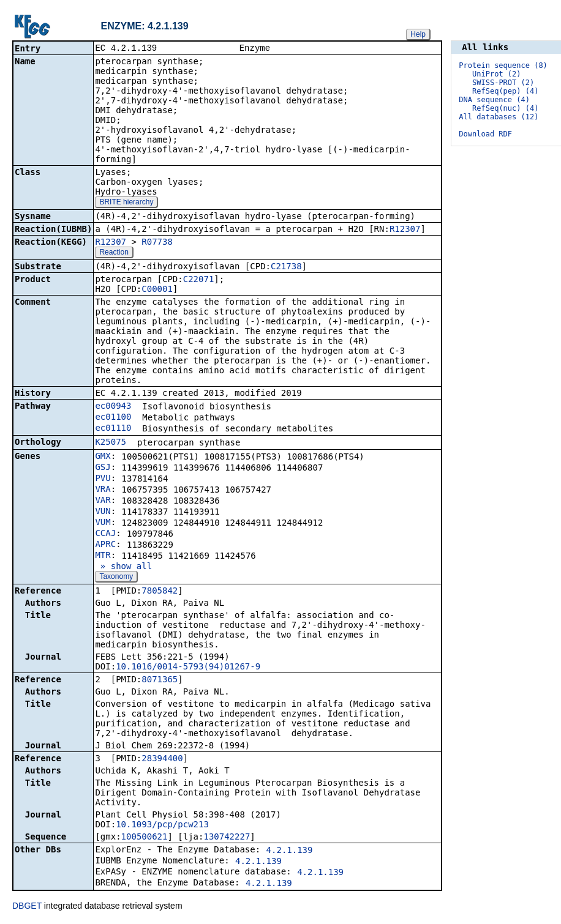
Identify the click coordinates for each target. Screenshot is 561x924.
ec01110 (113, 429)
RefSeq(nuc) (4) (505, 108)
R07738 (157, 243)
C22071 (199, 280)
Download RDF (485, 134)
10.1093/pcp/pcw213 (162, 825)
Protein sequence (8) (503, 65)
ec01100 (113, 418)
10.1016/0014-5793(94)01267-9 (188, 668)
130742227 (227, 838)
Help (418, 34)
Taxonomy (116, 578)
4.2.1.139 (290, 851)
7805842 (160, 592)
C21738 (286, 267)
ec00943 (113, 407)
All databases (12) (499, 117)
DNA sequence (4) (494, 100)
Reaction (114, 253)
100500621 (145, 838)
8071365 (160, 680)
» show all (123, 567)
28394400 (162, 759)
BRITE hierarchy (126, 203)
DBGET (27, 907)
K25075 (111, 443)
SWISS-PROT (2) (503, 83)
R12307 (405, 230)
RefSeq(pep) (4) (505, 91)
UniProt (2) (496, 74)
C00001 (157, 290)
